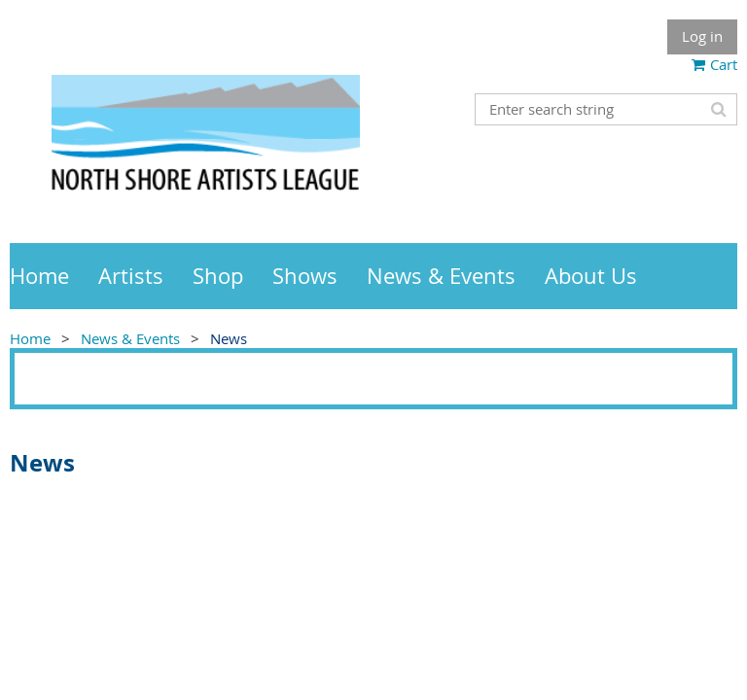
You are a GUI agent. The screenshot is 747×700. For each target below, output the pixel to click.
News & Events (130, 338)
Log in (702, 36)
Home (30, 338)
